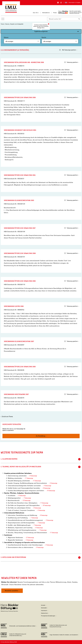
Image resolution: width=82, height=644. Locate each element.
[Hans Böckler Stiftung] (10, 611)
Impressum (44, 611)
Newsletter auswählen (12, 591)
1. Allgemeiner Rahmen (41, 459)
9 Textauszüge (40, 547)
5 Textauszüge (22, 496)
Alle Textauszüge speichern (68, 50)
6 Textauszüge (54, 483)
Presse (55, 13)
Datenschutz (44, 613)
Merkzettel (44, 608)
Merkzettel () (46, 13)
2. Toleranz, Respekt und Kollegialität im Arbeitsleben (41, 467)
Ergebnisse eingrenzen (41, 31)
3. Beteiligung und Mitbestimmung (41, 558)
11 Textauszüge (29, 478)
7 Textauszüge (27, 498)
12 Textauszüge (27, 500)
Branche (60, 40)
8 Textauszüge (33, 476)
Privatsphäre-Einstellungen (48, 616)
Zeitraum (22, 40)
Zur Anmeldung (40, 436)
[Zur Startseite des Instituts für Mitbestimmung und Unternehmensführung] (11, 12)
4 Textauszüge (47, 486)
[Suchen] (79, 19)
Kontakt (43, 605)
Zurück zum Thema (7, 416)
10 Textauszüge (51, 491)
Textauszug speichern (71, 62)
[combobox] (62, 19)
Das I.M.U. (36, 13)
